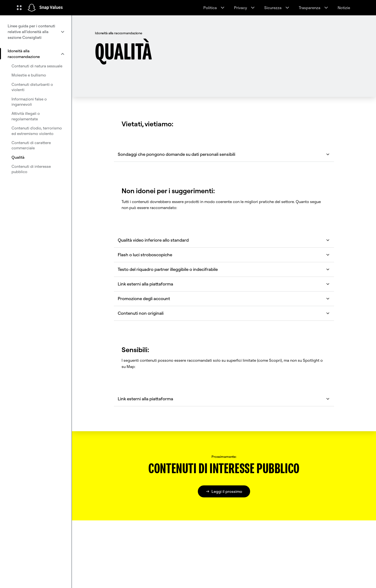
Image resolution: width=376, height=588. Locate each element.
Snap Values (51, 8)
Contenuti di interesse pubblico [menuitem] (31, 169)
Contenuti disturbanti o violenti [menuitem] (32, 87)
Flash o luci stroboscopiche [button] (224, 255)
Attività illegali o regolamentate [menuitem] (26, 116)
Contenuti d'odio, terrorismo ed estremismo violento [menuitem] (37, 131)
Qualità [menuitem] (18, 157)
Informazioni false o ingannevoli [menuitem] (29, 102)
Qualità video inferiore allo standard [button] (224, 240)
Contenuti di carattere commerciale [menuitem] (31, 145)
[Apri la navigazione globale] (19, 8)
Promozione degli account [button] (224, 299)
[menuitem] (36, 32)
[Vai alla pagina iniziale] (32, 8)
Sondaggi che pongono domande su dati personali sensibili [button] (224, 154)
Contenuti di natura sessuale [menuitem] (37, 66)
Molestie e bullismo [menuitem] (29, 75)
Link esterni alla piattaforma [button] (224, 284)
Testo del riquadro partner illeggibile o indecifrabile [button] (224, 269)
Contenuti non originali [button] (224, 313)
